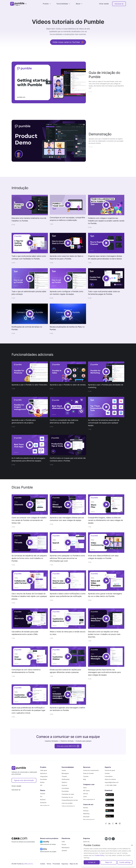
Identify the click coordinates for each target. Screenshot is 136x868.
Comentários (109, 776)
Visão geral (44, 770)
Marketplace (66, 847)
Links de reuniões (67, 803)
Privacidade (56, 864)
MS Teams (86, 791)
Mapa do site (74, 864)
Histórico (64, 782)
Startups (86, 811)
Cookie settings (125, 862)
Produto (46, 4)
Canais (64, 770)
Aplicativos (43, 773)
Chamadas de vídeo (68, 794)
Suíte (63, 842)
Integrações (44, 776)
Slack (85, 788)
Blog (85, 779)
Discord (86, 794)
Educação (86, 817)
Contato (107, 773)
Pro (41, 796)
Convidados (65, 788)
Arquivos (64, 785)
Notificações (66, 779)
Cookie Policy (99, 855)
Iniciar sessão (104, 4)
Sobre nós (86, 842)
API (41, 785)
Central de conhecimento (91, 770)
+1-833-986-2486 (111, 785)
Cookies (43, 864)
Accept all (92, 862)
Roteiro (42, 782)
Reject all (109, 862)
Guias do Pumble (88, 773)
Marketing (86, 814)
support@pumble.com (112, 782)
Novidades (43, 779)
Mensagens (65, 773)
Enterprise (43, 803)
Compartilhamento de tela (70, 800)
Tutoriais (86, 776)
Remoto (86, 808)
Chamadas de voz (67, 797)
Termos (49, 864)
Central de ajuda (110, 770)
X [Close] (132, 845)
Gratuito (43, 794)
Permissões (65, 791)
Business (43, 799)
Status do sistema (110, 779)
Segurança (65, 864)
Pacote (64, 844)
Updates (64, 851)
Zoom (85, 796)
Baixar (78, 4)
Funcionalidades (62, 4)
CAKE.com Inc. (29, 864)
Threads (64, 776)
